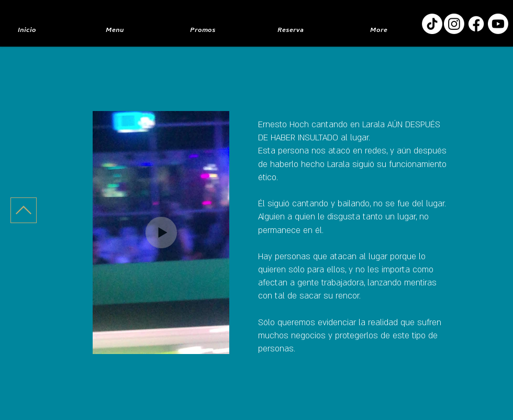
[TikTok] (432, 24)
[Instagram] (454, 24)
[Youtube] (498, 24)
